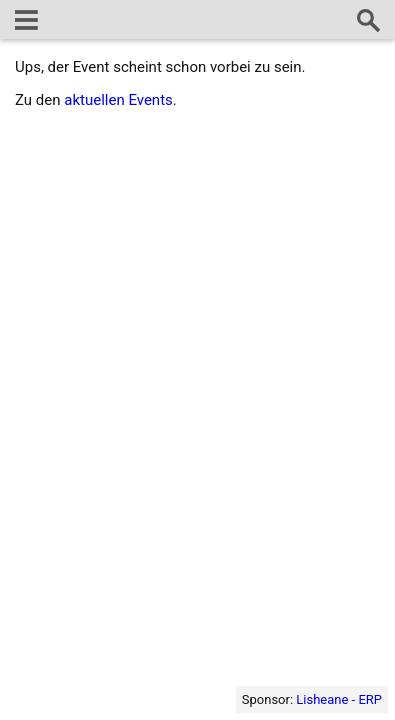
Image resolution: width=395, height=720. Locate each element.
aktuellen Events (118, 100)
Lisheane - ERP (339, 699)
